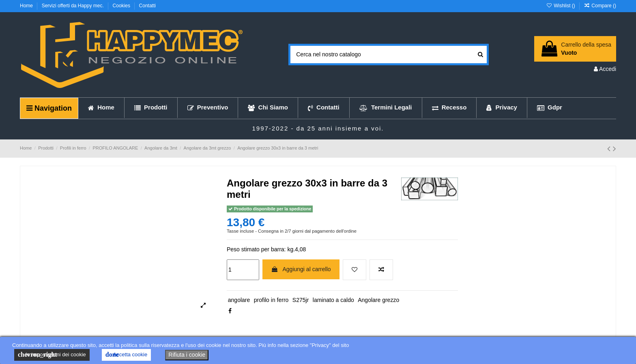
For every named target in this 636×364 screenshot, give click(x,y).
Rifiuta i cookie (187, 355)
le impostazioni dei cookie (52, 355)
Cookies (122, 6)
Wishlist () (561, 6)
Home (27, 6)
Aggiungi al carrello (301, 269)
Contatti (147, 6)
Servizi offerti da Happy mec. (74, 6)
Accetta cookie (126, 355)
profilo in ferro (271, 300)
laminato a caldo (333, 300)
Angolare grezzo (378, 300)
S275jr (301, 300)
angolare (239, 300)
